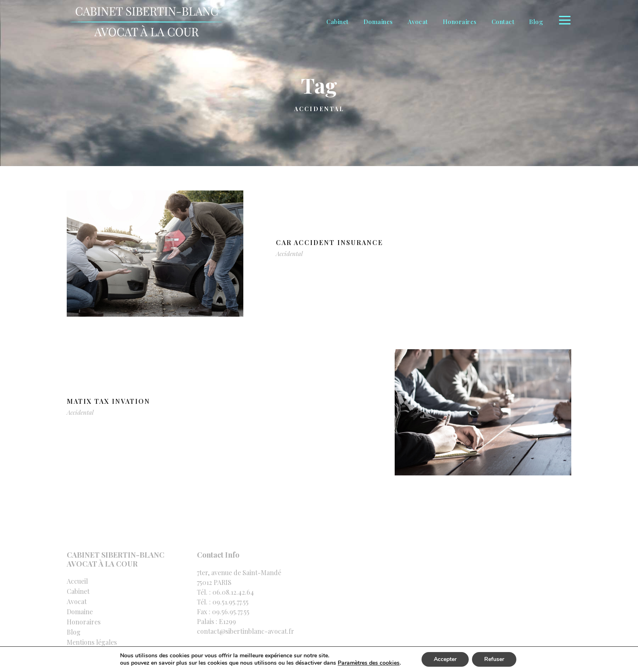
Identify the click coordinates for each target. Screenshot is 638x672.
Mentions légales (92, 642)
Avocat (418, 22)
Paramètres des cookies (369, 663)
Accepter (445, 659)
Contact (503, 22)
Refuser (494, 659)
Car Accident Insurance (329, 242)
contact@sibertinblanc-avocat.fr (246, 631)
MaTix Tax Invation (108, 401)
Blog (536, 22)
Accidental (289, 254)
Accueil (77, 581)
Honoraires (460, 22)
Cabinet (338, 22)
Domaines (378, 22)
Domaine (80, 612)
